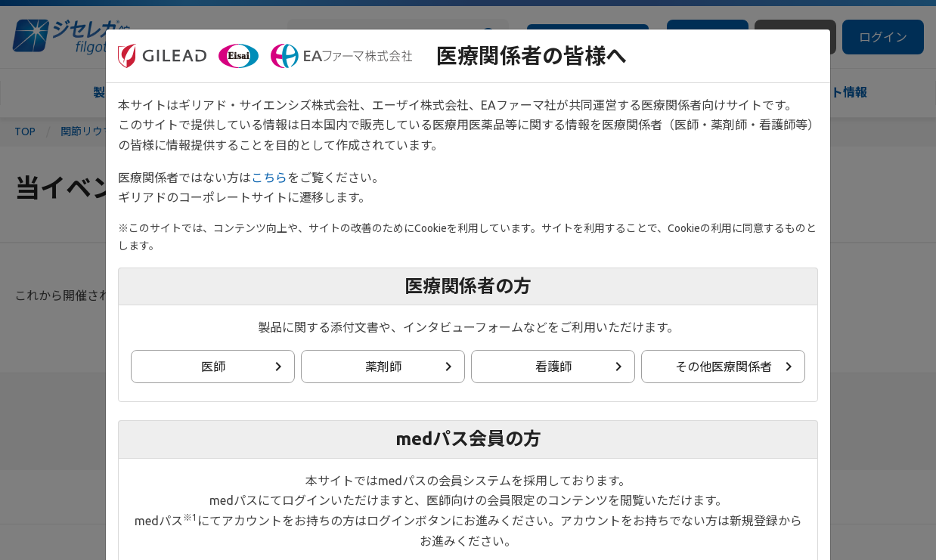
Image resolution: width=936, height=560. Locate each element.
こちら (269, 178)
